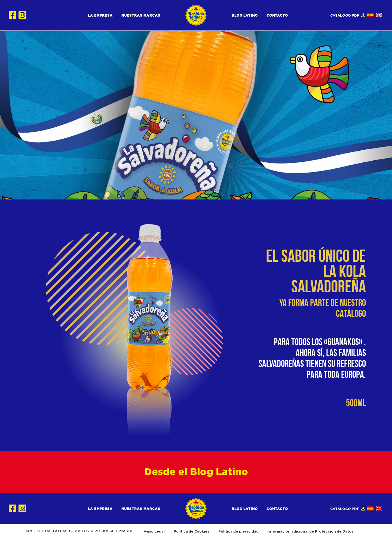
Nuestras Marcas (141, 16)
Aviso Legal (154, 531)
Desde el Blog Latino (196, 472)
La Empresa (100, 16)
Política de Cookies (192, 531)
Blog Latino (245, 16)
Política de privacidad (238, 531)
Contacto (277, 16)
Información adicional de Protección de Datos (310, 531)
